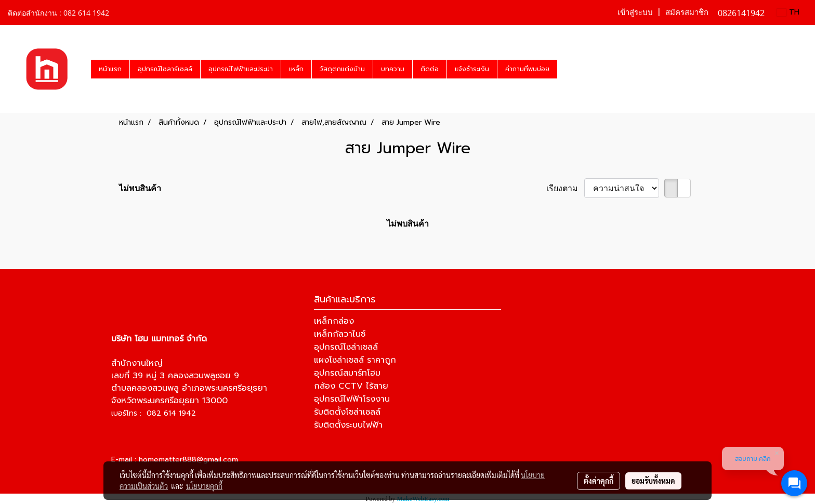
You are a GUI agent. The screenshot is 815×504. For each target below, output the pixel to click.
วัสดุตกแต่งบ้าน (342, 69)
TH (788, 12)
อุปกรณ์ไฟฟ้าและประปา (241, 69)
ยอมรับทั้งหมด (653, 481)
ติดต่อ (430, 69)
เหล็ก (296, 69)
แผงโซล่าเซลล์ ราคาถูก (355, 360)
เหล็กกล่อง (334, 321)
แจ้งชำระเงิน (472, 69)
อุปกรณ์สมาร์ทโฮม (347, 373)
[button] (567, 69)
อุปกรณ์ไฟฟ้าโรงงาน (352, 399)
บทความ (393, 69)
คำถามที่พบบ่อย (527, 69)
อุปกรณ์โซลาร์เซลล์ (165, 69)
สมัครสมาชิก (687, 12)
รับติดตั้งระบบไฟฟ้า (348, 425)
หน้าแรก (110, 69)
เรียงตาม (565, 188)
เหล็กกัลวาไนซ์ (340, 334)
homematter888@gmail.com (188, 460)
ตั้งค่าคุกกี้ (599, 481)
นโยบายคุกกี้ (204, 486)
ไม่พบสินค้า (140, 188)
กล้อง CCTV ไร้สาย (351, 386)
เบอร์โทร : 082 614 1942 (154, 413)
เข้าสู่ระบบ (635, 12)
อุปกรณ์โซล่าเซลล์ (346, 347)
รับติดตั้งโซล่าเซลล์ (347, 412)
